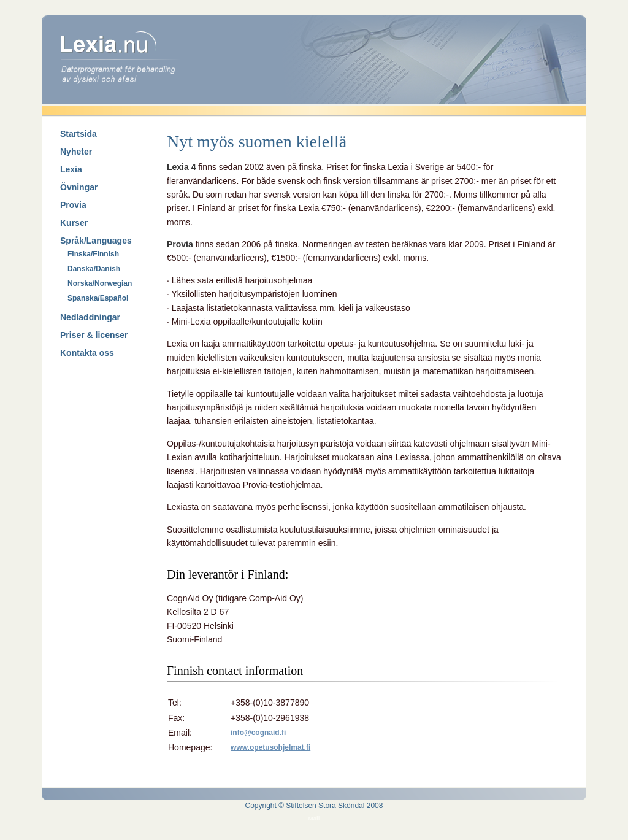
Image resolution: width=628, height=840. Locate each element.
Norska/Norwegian (100, 283)
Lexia (71, 169)
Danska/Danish (94, 269)
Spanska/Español (98, 298)
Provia (73, 205)
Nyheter (76, 152)
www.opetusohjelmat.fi (270, 747)
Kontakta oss (87, 353)
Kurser (74, 223)
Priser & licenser (94, 335)
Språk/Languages (96, 241)
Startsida (78, 134)
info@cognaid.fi (258, 733)
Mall (314, 818)
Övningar (79, 187)
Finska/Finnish (93, 254)
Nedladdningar (90, 317)
